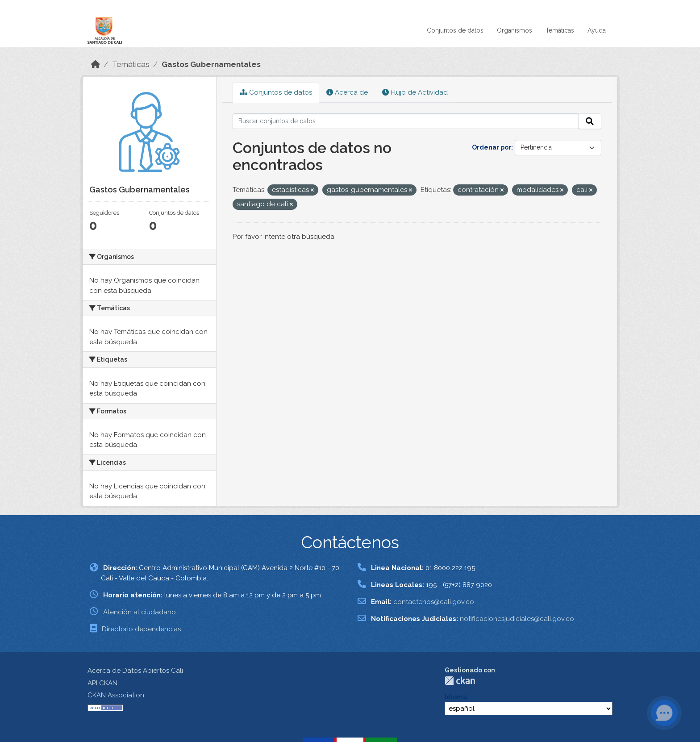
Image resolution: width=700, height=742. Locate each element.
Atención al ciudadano (140, 612)
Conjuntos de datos (455, 30)
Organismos (515, 30)
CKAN (460, 681)
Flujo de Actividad (415, 92)
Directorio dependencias (141, 629)
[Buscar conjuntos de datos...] (406, 121)
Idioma (456, 697)
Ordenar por (492, 147)
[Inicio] (96, 64)
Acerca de (347, 92)
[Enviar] (590, 121)
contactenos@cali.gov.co (434, 602)
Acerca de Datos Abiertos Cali (135, 671)
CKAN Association (116, 695)
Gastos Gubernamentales (211, 64)
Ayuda (597, 30)
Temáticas (560, 30)
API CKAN (102, 683)
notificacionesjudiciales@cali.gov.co (517, 619)
